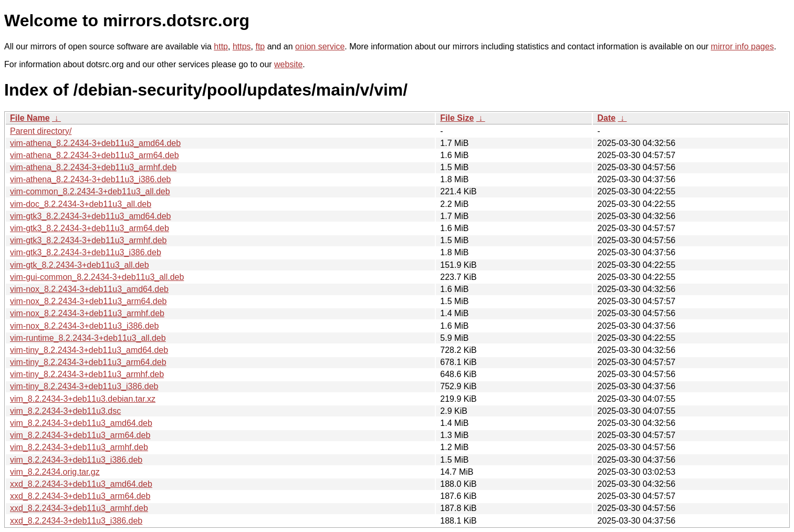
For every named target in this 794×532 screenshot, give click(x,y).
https (242, 46)
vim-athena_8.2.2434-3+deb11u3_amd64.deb (95, 143)
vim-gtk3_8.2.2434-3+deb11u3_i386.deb (86, 252)
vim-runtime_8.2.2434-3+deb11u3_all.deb (88, 338)
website (288, 64)
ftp (260, 46)
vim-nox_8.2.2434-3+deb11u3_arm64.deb (88, 301)
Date (606, 118)
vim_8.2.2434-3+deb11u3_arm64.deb (80, 435)
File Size (457, 118)
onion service (320, 46)
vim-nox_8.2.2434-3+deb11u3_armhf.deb (87, 313)
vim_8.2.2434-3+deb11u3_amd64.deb (81, 423)
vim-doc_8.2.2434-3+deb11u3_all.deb (81, 204)
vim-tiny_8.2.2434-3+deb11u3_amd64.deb (89, 350)
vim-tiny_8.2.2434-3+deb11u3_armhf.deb (87, 374)
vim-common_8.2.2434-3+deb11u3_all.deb (90, 191)
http (221, 46)
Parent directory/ (41, 131)
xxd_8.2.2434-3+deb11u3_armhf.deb (79, 508)
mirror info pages (743, 46)
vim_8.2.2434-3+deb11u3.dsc (65, 411)
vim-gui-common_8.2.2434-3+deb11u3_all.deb (97, 277)
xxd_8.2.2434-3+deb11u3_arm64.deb (80, 496)
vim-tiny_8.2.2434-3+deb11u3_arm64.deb (88, 362)
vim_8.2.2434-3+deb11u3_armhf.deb (79, 447)
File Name (30, 118)
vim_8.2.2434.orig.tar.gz (55, 472)
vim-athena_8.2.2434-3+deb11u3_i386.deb (90, 179)
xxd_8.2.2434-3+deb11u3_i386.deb (76, 521)
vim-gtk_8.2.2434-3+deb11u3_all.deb (80, 265)
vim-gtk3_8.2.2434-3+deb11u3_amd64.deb (90, 216)
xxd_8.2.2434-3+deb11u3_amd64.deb (81, 484)
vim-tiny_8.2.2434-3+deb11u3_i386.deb (84, 386)
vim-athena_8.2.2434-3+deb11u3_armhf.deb (93, 167)
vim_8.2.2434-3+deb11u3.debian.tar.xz (83, 399)
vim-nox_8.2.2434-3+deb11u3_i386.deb (84, 326)
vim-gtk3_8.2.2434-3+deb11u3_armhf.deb (88, 240)
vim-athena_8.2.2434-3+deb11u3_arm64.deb (95, 155)
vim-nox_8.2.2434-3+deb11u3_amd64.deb (89, 289)
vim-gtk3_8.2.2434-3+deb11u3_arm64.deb (90, 228)
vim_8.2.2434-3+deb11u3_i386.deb (76, 460)
